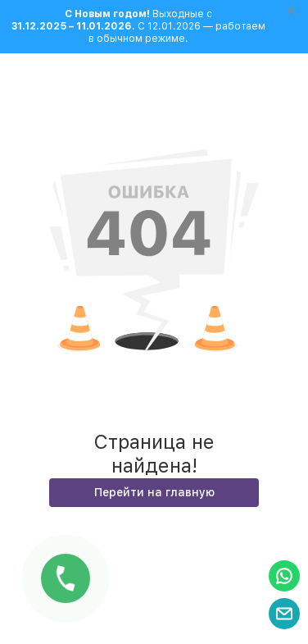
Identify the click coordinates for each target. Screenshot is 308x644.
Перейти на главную (154, 492)
